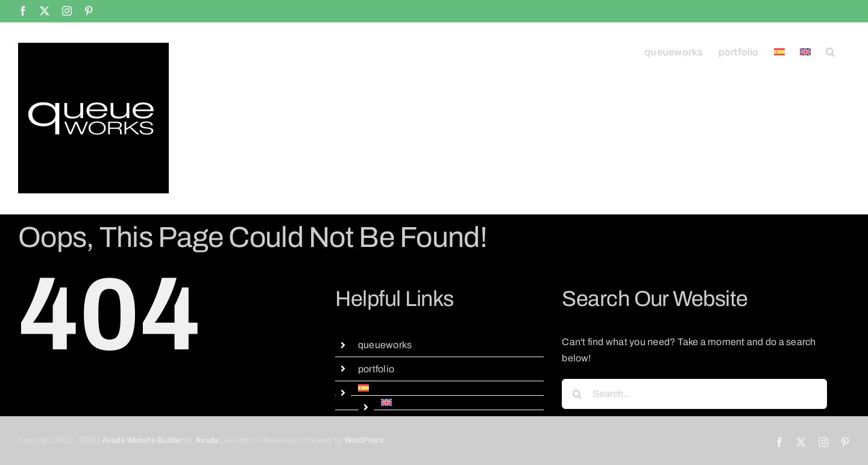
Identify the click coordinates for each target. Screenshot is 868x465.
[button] (830, 51)
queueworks (385, 345)
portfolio (376, 369)
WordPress (364, 440)
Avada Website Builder (142, 440)
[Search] (577, 394)
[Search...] (694, 394)
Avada (207, 440)
